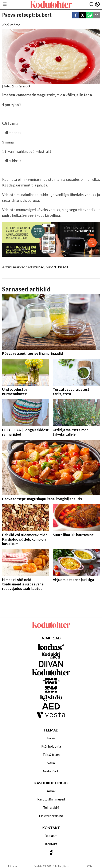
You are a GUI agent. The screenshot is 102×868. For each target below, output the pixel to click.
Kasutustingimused (51, 799)
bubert (51, 267)
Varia (51, 763)
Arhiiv (51, 791)
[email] (97, 15)
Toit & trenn (51, 754)
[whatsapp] (90, 15)
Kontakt (51, 844)
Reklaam (51, 836)
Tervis (51, 738)
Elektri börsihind (51, 816)
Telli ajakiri (51, 807)
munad (39, 267)
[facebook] (76, 15)
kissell (63, 267)
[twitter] (83, 15)
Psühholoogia (51, 746)
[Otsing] (92, 5)
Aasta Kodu (51, 771)
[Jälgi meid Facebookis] (51, 853)
